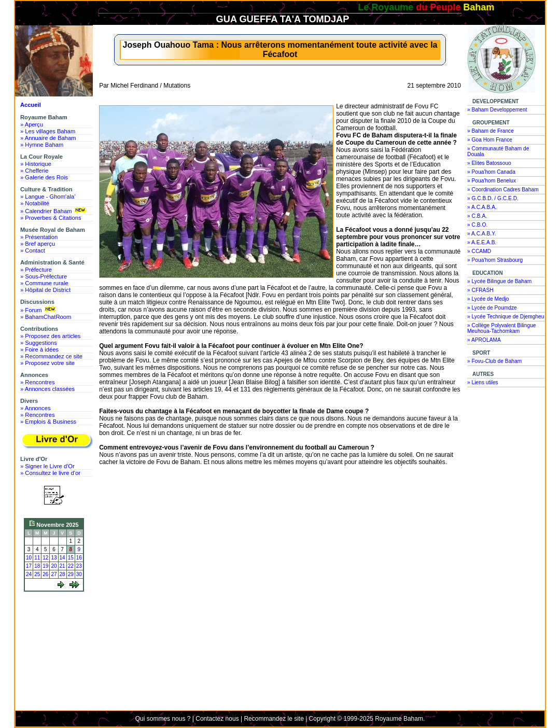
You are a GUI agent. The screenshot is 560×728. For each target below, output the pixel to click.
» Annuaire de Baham (48, 138)
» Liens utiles (483, 382)
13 (54, 558)
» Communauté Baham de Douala (498, 151)
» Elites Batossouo (489, 163)
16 (79, 558)
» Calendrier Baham (54, 211)
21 (62, 566)
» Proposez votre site (47, 363)
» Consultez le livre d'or (50, 473)
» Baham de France (491, 131)
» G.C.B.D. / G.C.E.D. (493, 198)
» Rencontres (38, 382)
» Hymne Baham (42, 145)
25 (37, 574)
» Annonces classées (47, 389)
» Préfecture (36, 270)
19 (45, 566)
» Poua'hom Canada (491, 172)
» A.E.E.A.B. (482, 242)
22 (71, 566)
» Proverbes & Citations (51, 218)
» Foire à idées (39, 349)
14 (62, 558)
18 (37, 566)
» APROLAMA (484, 340)
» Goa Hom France (490, 140)
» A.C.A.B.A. (482, 207)
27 (54, 574)
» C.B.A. (477, 216)
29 (71, 574)
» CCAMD (479, 251)
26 (45, 574)
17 (29, 566)
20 (54, 566)
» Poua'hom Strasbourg (495, 260)
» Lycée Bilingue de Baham (499, 281)
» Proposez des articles (50, 336)
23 (79, 566)
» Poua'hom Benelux (492, 181)
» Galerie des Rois (44, 177)
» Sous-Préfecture (44, 276)
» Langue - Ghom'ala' (48, 197)
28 (62, 574)
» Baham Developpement (497, 110)
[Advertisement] (57, 634)
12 (45, 558)
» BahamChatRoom (46, 317)
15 (71, 558)
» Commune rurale (44, 283)
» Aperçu (32, 124)
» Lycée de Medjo (488, 299)
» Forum (39, 310)
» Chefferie (34, 171)
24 (29, 574)
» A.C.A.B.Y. (482, 234)
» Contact (33, 250)
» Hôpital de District (45, 290)
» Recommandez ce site (51, 356)
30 (79, 574)
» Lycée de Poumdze (492, 308)
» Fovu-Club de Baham (494, 361)
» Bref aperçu (38, 244)
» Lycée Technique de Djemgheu (506, 317)
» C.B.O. (477, 225)
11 (37, 558)
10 (29, 558)
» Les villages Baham (48, 131)
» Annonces (35, 408)
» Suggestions (39, 343)
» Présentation (39, 237)
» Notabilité (35, 203)
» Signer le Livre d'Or (47, 466)
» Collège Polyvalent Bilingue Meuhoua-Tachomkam (502, 328)
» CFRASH (480, 290)
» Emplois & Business (48, 422)
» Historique (36, 164)
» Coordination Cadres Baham (503, 190)
